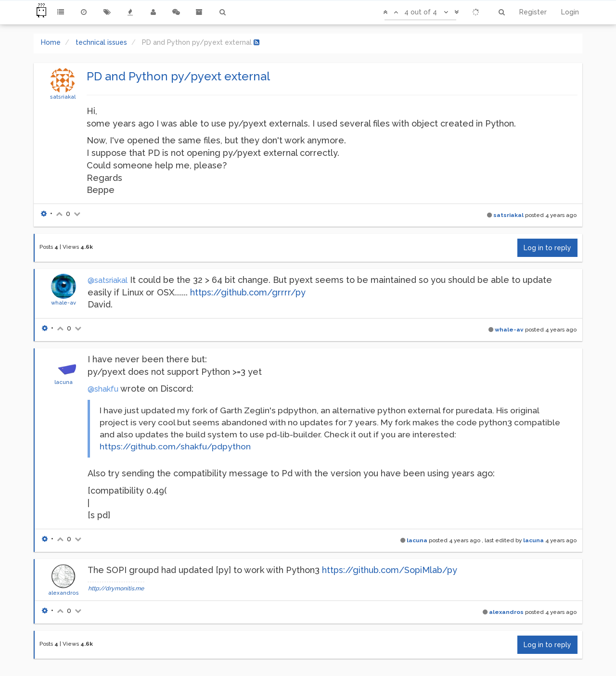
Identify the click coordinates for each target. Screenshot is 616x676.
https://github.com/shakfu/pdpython (175, 446)
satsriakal (63, 97)
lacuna (64, 382)
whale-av (64, 303)
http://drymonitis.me (116, 588)
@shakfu (103, 389)
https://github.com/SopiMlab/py (390, 570)
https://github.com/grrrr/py (248, 292)
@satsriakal (108, 280)
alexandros (64, 593)
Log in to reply (547, 248)
